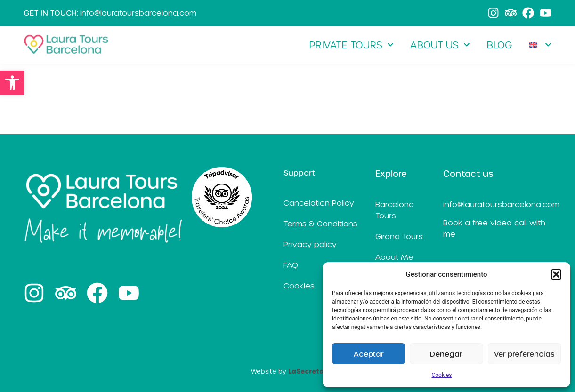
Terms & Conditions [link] (320, 223)
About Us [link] (440, 45)
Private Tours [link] (351, 45)
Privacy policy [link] (310, 244)
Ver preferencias (524, 354)
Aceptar (369, 354)
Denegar (446, 354)
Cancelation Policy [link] (319, 203)
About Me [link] (394, 257)
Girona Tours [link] (399, 236)
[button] (556, 274)
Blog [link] (499, 45)
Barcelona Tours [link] (395, 210)
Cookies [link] (441, 375)
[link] (12, 83)
